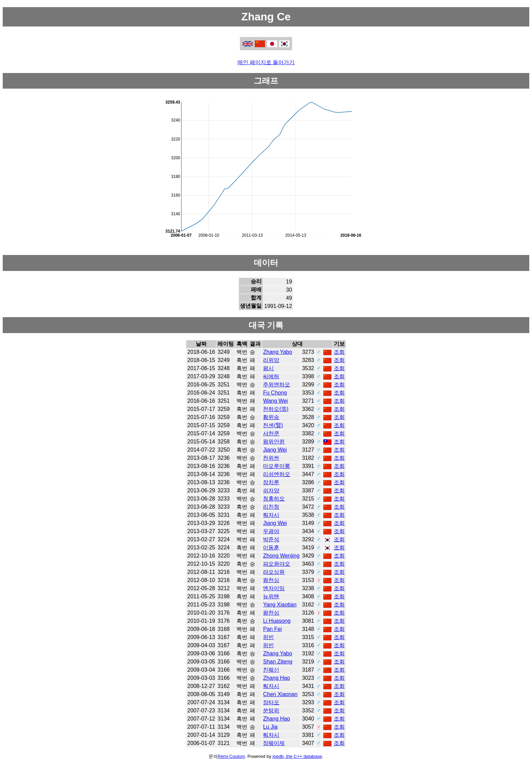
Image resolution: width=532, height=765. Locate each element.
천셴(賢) (273, 425)
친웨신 (271, 670)
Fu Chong (275, 393)
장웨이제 (274, 743)
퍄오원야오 (277, 564)
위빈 (268, 637)
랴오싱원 (274, 572)
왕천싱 (271, 580)
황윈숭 (271, 417)
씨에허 (271, 376)
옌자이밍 (274, 588)
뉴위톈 (271, 596)
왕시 (268, 368)
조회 (339, 352)
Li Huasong (277, 621)
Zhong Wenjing (281, 556)
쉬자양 (271, 490)
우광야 (271, 531)
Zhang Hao (276, 678)
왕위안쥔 (274, 442)
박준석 (271, 539)
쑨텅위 (271, 711)
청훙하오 (274, 499)
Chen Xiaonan (280, 694)
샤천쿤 (271, 433)
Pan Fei (272, 629)
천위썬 (271, 458)
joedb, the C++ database (297, 756)
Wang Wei (275, 401)
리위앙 (271, 360)
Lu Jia (270, 727)
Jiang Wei (275, 450)
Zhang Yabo (278, 352)
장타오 (271, 702)
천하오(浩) (276, 409)
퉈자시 (271, 515)
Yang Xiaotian (280, 605)
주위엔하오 (277, 385)
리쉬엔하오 (277, 474)
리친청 (271, 507)
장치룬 (271, 482)
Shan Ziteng (278, 662)
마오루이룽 (277, 466)
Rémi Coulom (231, 756)
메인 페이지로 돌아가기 (266, 62)
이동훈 (271, 548)
